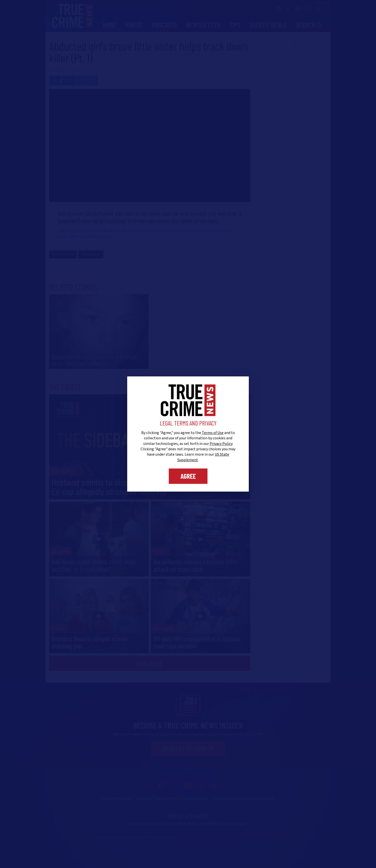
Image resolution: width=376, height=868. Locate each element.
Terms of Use (213, 433)
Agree (188, 476)
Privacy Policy (221, 444)
